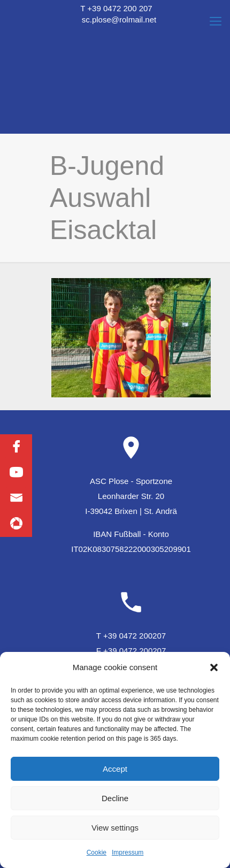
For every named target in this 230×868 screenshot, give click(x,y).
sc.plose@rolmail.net (119, 20)
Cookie (97, 852)
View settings (115, 828)
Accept (115, 769)
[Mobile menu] (216, 21)
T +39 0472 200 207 (116, 8)
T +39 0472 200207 (131, 636)
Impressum (128, 852)
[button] (214, 667)
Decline (115, 798)
